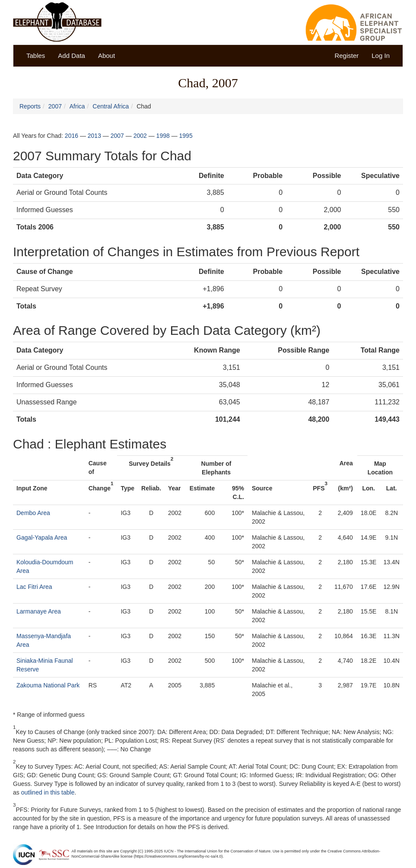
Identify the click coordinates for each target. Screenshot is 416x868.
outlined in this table (48, 792)
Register (346, 56)
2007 (55, 106)
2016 (71, 136)
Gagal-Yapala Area (42, 537)
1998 (163, 136)
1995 (186, 136)
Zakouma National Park (48, 685)
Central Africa (111, 106)
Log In (381, 56)
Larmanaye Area (39, 611)
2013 (94, 136)
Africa (77, 106)
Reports (30, 106)
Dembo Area (33, 513)
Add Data (71, 56)
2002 (140, 136)
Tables (36, 56)
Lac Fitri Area (34, 587)
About (106, 56)
